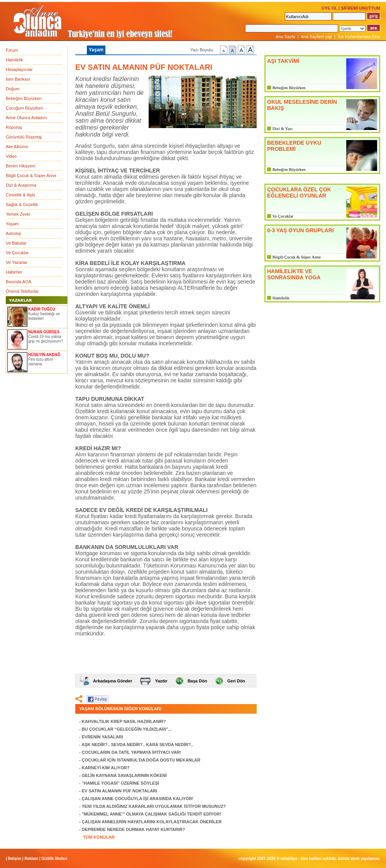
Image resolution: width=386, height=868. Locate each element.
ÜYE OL (329, 8)
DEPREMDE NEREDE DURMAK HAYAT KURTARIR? (134, 829)
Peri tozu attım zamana (41, 362)
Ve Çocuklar (17, 253)
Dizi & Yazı (283, 128)
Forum (12, 50)
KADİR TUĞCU (42, 309)
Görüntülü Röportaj (24, 137)
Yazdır (161, 681)
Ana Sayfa (285, 37)
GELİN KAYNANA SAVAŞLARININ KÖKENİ (124, 775)
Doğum (13, 89)
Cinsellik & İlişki (20, 195)
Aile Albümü (17, 147)
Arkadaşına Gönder (113, 681)
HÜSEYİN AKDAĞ (44, 355)
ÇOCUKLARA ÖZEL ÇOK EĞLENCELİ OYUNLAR (299, 193)
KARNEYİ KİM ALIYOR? (106, 768)
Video (11, 156)
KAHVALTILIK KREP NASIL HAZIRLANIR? (124, 721)
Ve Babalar (16, 243)
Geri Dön (236, 681)
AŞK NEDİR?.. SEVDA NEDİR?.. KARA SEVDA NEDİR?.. (137, 745)
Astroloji (13, 233)
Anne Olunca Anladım (26, 118)
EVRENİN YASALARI (102, 737)
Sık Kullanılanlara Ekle (359, 37)
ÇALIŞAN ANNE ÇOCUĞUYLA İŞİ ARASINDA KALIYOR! (138, 799)
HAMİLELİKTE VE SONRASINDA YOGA (294, 274)
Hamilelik (14, 60)
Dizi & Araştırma (21, 185)
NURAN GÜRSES (44, 332)
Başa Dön (197, 681)
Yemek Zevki (18, 214)
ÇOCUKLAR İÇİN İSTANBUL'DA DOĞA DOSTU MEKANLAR (141, 760)
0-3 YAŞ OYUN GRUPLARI (301, 230)
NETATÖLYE (289, 859)
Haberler (14, 272)
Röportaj (14, 127)
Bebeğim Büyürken (24, 98)
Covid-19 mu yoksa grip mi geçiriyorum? (46, 339)
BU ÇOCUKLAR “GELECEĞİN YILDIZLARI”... (127, 729)
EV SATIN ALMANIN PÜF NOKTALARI (119, 791)
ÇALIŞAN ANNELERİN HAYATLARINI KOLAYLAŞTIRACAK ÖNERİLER (152, 822)
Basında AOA (19, 282)
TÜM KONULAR (99, 837)
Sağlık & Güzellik (22, 204)
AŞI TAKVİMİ (283, 61)
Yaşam (12, 224)
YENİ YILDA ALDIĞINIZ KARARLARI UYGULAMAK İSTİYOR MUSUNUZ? (154, 806)
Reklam (31, 859)
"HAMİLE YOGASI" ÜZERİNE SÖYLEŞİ (120, 783)
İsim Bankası (18, 79)
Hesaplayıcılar (19, 69)
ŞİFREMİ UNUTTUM (361, 8)
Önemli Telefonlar (22, 291)
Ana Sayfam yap (316, 37)
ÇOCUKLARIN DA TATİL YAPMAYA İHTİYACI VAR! (132, 752)
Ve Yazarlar (17, 262)
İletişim (15, 859)
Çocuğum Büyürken (25, 108)
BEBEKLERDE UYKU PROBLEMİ (294, 146)
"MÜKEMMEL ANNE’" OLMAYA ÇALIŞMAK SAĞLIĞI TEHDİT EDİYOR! (152, 814)
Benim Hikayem (21, 166)
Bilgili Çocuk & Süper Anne (31, 176)
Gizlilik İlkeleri (54, 859)
